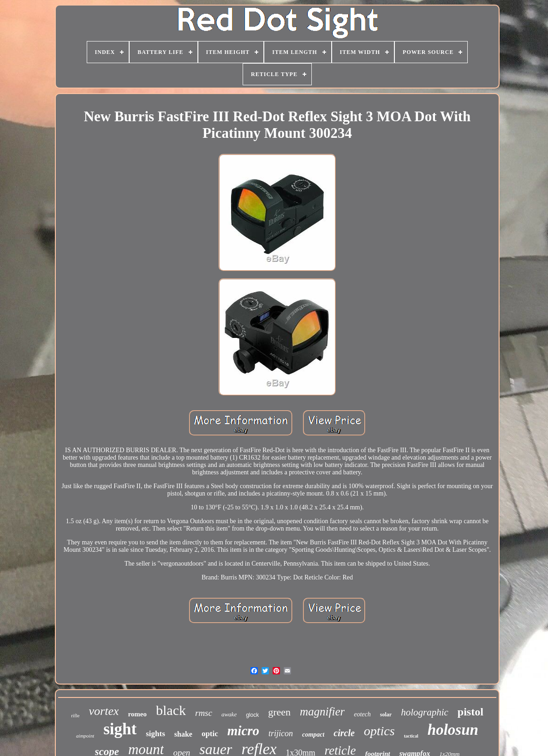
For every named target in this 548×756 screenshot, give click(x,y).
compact (313, 735)
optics (379, 731)
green (279, 712)
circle (344, 733)
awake (229, 714)
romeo (137, 714)
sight (120, 729)
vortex (104, 711)
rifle (75, 715)
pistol (471, 712)
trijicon (281, 733)
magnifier (322, 712)
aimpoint (85, 736)
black (171, 710)
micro (243, 731)
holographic (425, 712)
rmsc (204, 713)
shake (183, 734)
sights (155, 734)
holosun (453, 730)
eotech (362, 714)
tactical (411, 736)
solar (386, 715)
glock (252, 715)
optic (210, 734)
